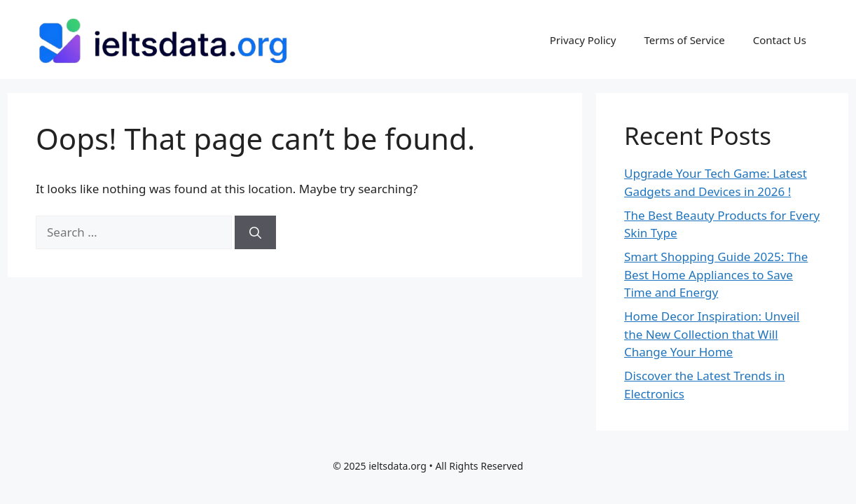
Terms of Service (684, 40)
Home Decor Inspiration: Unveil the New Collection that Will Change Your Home (712, 334)
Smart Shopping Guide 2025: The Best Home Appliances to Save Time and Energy (716, 274)
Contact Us (780, 40)
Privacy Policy (583, 40)
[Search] (255, 232)
